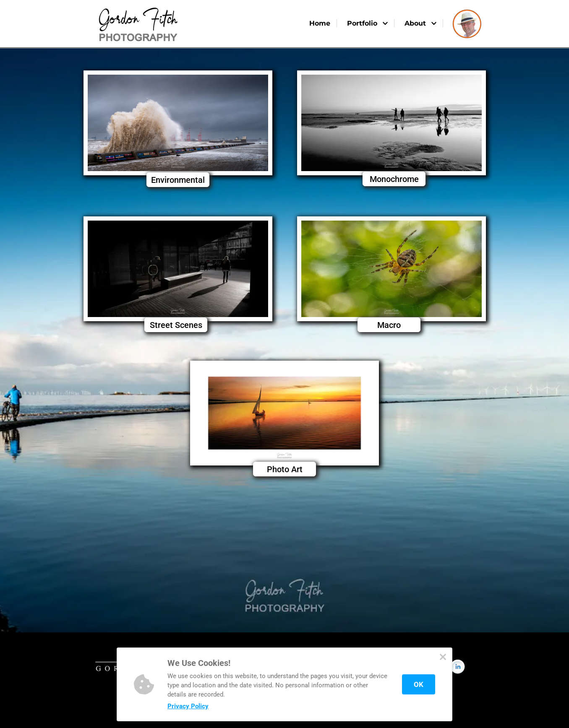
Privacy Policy (188, 706)
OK (419, 684)
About (420, 23)
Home (320, 23)
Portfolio (367, 23)
